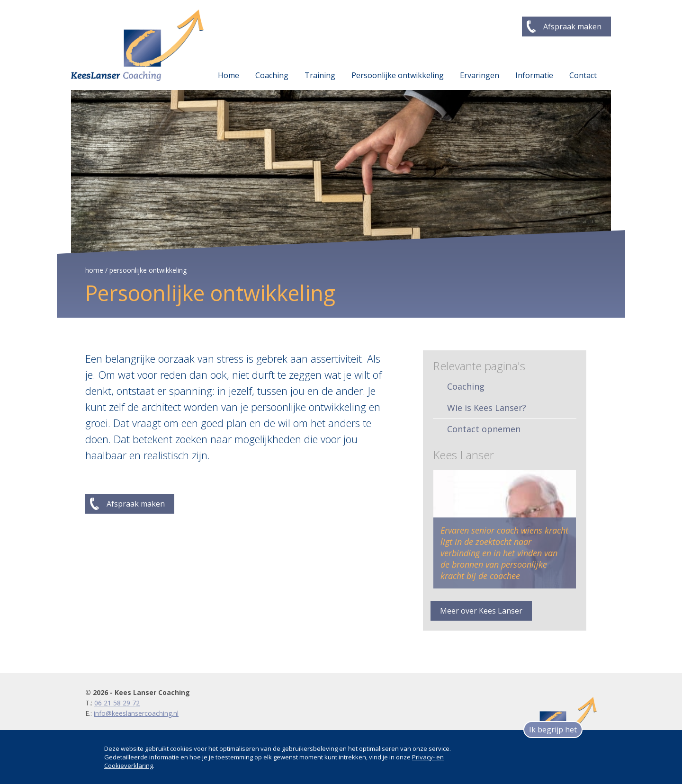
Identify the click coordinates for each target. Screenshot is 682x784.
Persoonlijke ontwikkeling (398, 75)
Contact (583, 75)
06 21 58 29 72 (117, 703)
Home (229, 75)
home (94, 270)
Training (320, 75)
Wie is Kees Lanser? (487, 408)
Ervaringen (480, 75)
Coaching (272, 75)
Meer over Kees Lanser (481, 611)
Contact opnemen (484, 429)
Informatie (534, 75)
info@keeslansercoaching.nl (136, 713)
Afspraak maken (572, 27)
